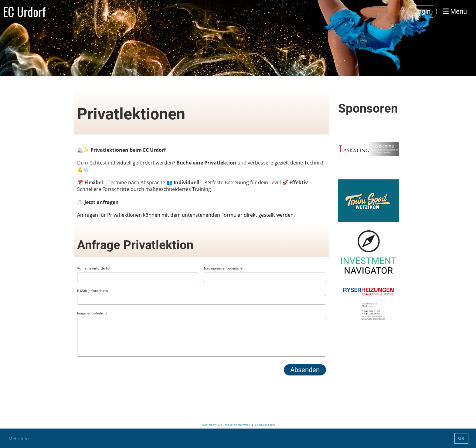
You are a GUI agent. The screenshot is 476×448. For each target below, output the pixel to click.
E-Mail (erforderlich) (92, 291)
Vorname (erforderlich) (95, 268)
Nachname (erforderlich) (223, 268)
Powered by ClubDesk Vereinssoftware (225, 425)
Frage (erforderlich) (92, 313)
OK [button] (461, 438)
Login (422, 11)
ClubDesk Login (265, 425)
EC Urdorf (24, 12)
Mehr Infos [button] (20, 438)
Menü (455, 11)
